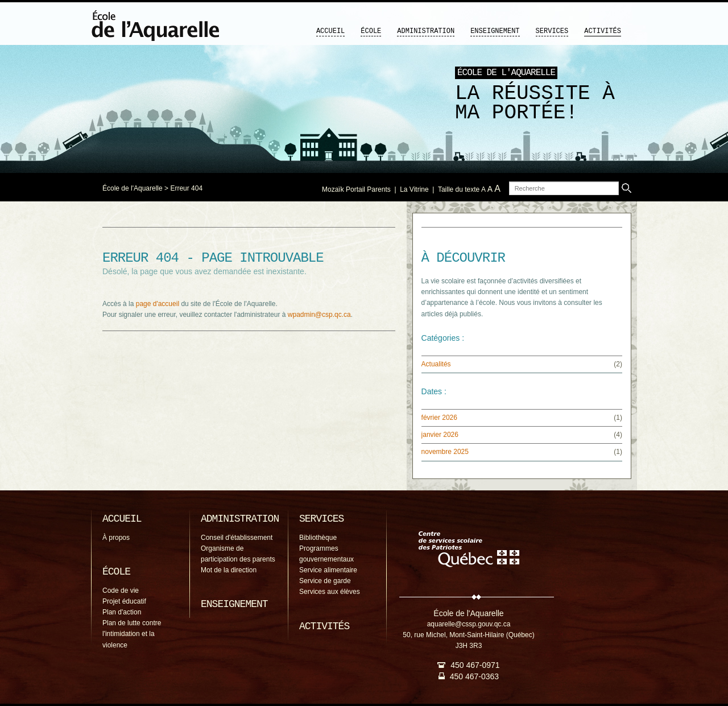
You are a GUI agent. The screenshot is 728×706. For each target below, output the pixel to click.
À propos (116, 538)
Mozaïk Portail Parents (356, 189)
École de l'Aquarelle (133, 188)
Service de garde (325, 581)
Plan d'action (122, 612)
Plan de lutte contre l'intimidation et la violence (132, 634)
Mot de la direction (229, 570)
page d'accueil (158, 304)
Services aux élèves (330, 592)
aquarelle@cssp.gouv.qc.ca (469, 624)
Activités (603, 31)
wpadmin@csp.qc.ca (319, 315)
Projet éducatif (124, 601)
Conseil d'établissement (237, 538)
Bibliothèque (318, 538)
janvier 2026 (440, 435)
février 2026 (439, 418)
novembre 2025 (445, 452)
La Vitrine (414, 189)
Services (552, 31)
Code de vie (121, 591)
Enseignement (495, 31)
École (371, 31)
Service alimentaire (328, 570)
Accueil (330, 31)
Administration (426, 31)
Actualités (436, 364)
